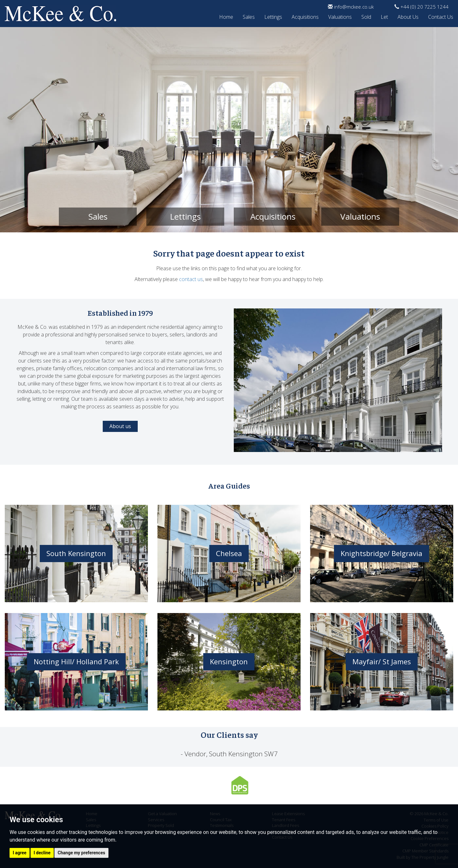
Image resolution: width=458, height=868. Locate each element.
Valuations (340, 16)
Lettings (273, 16)
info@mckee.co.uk (351, 7)
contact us (191, 279)
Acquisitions (305, 16)
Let (384, 16)
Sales (249, 16)
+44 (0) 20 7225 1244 (421, 7)
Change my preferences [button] (81, 853)
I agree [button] (20, 853)
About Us (408, 16)
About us (120, 426)
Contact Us (441, 16)
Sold (366, 16)
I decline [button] (42, 853)
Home (226, 16)
